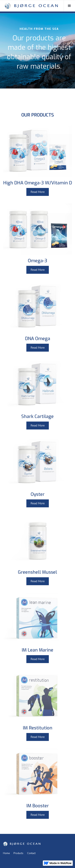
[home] (31, 6)
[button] (69, 6)
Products (18, 853)
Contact (31, 853)
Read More (38, 192)
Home (6, 853)
